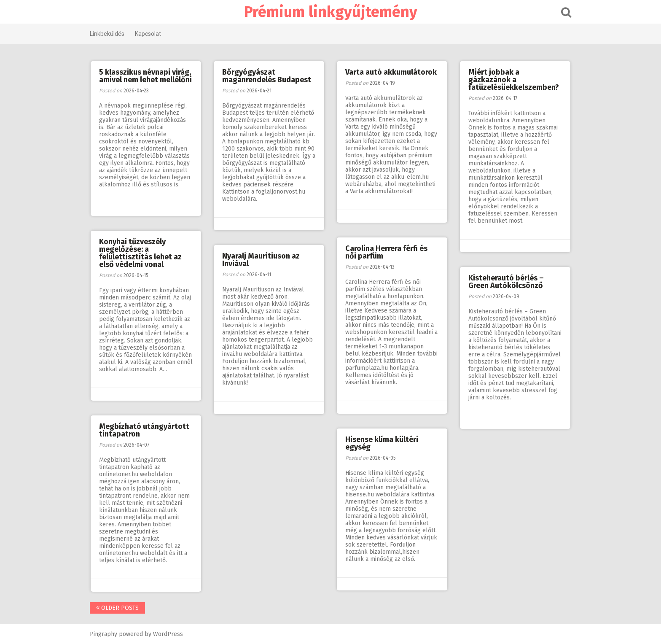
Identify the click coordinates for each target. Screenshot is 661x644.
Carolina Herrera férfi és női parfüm (386, 252)
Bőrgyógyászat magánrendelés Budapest (267, 76)
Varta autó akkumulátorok (391, 72)
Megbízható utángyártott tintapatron (144, 430)
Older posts (117, 608)
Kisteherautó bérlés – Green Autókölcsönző (506, 282)
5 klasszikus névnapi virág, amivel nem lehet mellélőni (145, 76)
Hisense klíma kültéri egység (382, 443)
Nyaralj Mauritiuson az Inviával (261, 260)
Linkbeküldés (107, 34)
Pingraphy (103, 634)
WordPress (168, 634)
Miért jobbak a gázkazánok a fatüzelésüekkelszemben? (514, 80)
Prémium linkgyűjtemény (331, 12)
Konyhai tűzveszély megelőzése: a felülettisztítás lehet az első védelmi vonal (140, 253)
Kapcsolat (148, 34)
